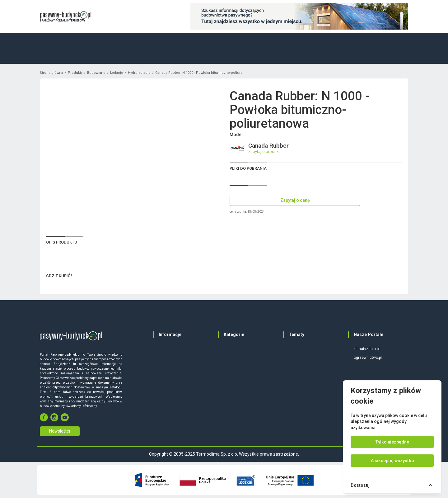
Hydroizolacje (139, 73)
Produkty (75, 73)
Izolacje (117, 73)
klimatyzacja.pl (367, 349)
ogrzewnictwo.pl (368, 358)
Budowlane (96, 73)
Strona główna (51, 73)
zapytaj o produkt (264, 152)
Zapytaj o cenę (295, 200)
